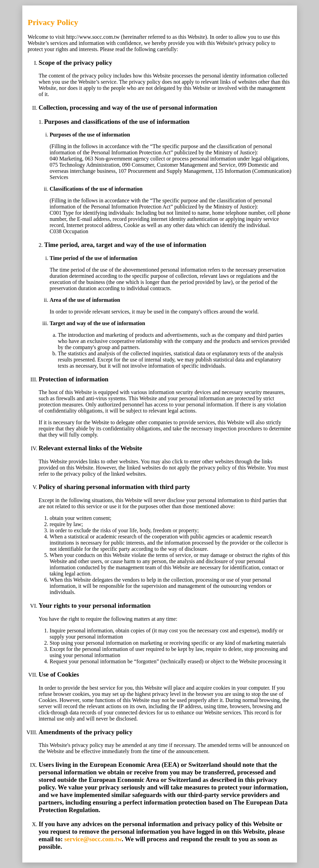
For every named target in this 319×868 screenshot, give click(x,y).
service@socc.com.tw (93, 839)
